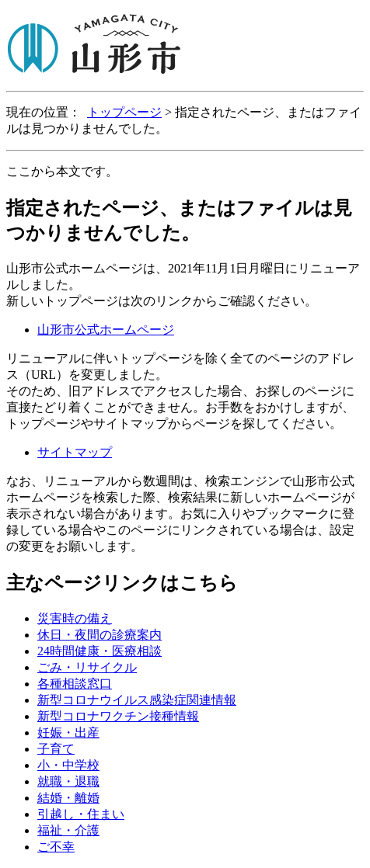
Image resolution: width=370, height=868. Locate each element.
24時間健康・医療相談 (99, 651)
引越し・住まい (81, 814)
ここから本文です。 (62, 171)
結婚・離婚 (68, 798)
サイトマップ (75, 452)
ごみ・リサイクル (87, 667)
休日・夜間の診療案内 (99, 635)
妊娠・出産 (68, 733)
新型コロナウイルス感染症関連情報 (137, 700)
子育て (56, 749)
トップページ (124, 112)
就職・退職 (68, 781)
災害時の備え (75, 618)
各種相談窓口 (75, 684)
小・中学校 (68, 765)
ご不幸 (56, 847)
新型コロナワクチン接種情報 (118, 716)
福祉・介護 (68, 830)
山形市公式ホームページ (106, 330)
